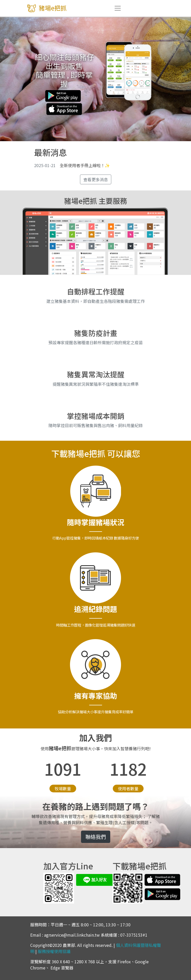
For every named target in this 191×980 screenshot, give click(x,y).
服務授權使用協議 (54, 951)
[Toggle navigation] (118, 8)
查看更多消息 (96, 179)
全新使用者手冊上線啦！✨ (72, 165)
